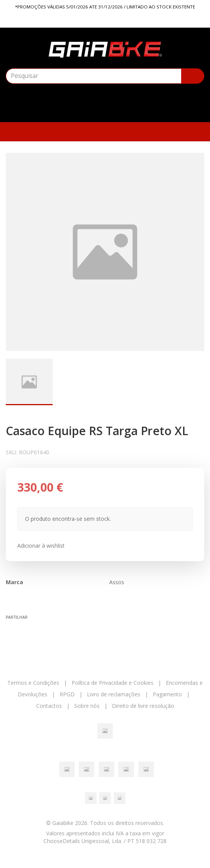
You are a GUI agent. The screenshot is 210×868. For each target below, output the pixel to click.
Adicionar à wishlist (41, 546)
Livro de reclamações (114, 694)
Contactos (49, 706)
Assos (117, 582)
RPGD (67, 694)
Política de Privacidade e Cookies (112, 683)
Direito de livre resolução (143, 706)
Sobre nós (87, 706)
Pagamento (167, 694)
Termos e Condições (33, 683)
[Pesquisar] (193, 76)
